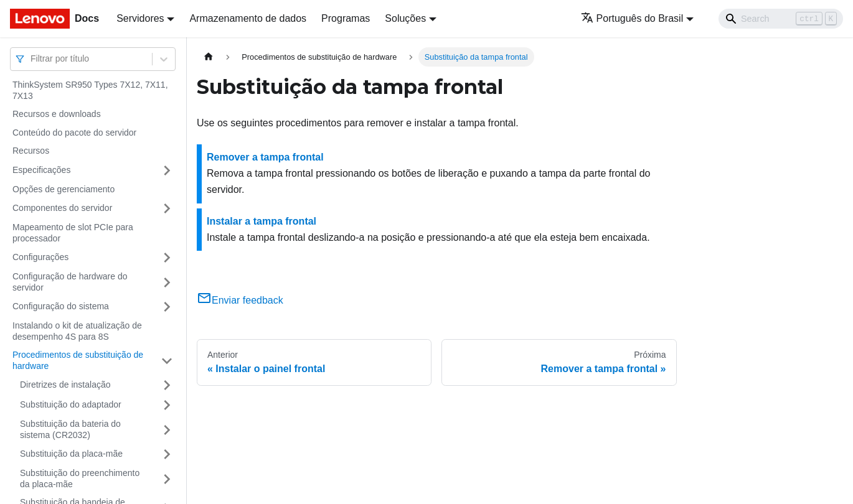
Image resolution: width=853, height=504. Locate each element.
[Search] (781, 19)
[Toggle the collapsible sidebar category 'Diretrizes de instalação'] (167, 385)
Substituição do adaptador (71, 404)
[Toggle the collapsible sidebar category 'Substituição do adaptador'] (167, 405)
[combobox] (32, 59)
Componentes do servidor (62, 208)
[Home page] (209, 57)
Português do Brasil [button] (632, 18)
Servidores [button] (140, 18)
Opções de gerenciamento (64, 189)
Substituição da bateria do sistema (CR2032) (70, 429)
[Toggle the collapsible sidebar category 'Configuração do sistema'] (167, 307)
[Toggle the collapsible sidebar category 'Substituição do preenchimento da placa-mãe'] (167, 479)
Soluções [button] (405, 18)
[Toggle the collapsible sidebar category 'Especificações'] (167, 170)
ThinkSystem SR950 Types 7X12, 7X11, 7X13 (90, 90)
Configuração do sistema (61, 306)
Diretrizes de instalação (65, 385)
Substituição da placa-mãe (71, 454)
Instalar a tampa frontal (262, 221)
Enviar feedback (240, 300)
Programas (346, 18)
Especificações (41, 170)
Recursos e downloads (57, 114)
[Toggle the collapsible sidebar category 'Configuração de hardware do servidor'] (167, 282)
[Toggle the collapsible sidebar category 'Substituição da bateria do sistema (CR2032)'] (167, 430)
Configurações (40, 257)
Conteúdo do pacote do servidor (74, 133)
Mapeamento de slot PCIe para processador (73, 233)
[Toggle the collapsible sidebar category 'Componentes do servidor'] (167, 208)
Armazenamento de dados (248, 18)
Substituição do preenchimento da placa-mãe (80, 478)
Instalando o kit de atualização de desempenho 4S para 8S (77, 331)
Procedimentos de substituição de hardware (78, 360)
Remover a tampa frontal (265, 157)
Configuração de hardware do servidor (70, 282)
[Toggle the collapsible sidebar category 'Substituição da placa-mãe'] (167, 454)
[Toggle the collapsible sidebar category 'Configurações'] (167, 258)
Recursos (31, 151)
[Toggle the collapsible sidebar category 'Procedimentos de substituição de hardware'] (167, 361)
